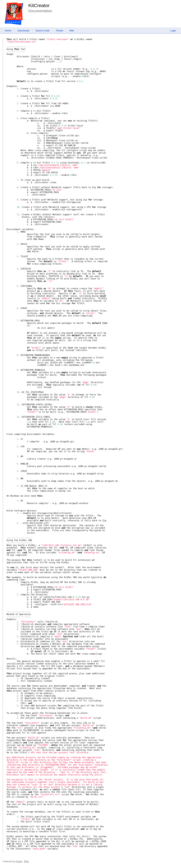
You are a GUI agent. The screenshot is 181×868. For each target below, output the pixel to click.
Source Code (43, 31)
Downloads (24, 31)
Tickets (59, 31)
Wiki (72, 31)
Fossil (19, 861)
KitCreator (39, 5)
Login (173, 31)
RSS (26, 861)
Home (8, 31)
